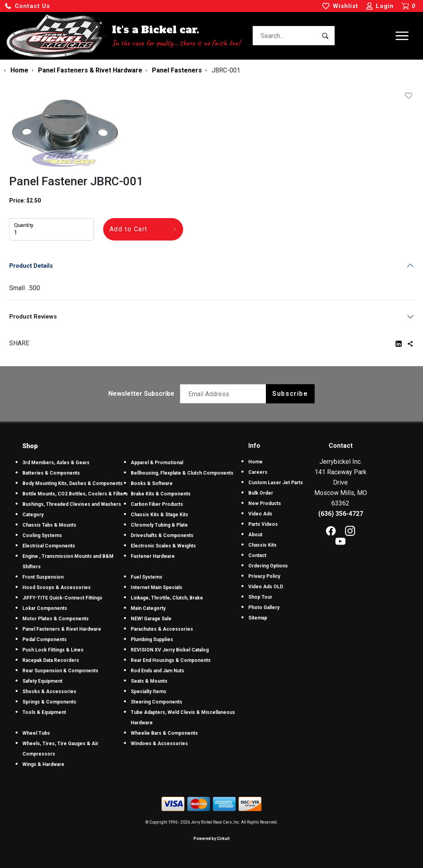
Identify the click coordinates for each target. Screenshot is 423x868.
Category (33, 515)
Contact (257, 555)
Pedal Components (45, 639)
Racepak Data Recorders (51, 660)
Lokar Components (45, 608)
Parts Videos (263, 524)
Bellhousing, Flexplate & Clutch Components (182, 473)
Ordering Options (268, 566)
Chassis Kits (262, 545)
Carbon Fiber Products (157, 504)
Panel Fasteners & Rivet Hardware (62, 629)
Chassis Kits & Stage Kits (160, 515)
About (255, 535)
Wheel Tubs (36, 733)
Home (255, 462)
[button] (27, 6)
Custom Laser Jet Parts (276, 483)
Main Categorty (148, 608)
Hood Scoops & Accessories (57, 587)
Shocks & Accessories (49, 692)
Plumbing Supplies (152, 639)
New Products (265, 503)
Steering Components (157, 702)
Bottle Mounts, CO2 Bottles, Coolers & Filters (75, 494)
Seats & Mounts (149, 681)
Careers (258, 472)
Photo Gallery (264, 607)
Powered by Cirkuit (211, 839)
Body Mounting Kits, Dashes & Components (73, 483)
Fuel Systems (147, 577)
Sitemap (258, 618)
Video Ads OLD (266, 587)
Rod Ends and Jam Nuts (158, 671)
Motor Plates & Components (56, 619)
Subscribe (290, 394)
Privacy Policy (264, 576)
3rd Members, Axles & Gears (56, 463)
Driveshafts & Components (162, 535)
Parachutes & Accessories (162, 629)
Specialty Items (149, 692)
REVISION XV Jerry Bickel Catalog (170, 650)
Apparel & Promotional (157, 463)
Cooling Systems (42, 535)
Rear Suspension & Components (60, 671)
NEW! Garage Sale (151, 619)
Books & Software (152, 483)
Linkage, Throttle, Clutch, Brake (167, 598)
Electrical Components (49, 546)
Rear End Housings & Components (171, 660)
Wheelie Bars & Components (164, 733)
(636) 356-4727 (341, 514)
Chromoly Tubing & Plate (159, 525)
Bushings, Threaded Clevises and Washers (72, 504)
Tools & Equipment (44, 712)
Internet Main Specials (157, 587)
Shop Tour (260, 597)
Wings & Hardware (43, 764)
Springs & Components (49, 702)
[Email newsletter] (225, 394)
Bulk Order (261, 493)
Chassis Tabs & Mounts (49, 525)
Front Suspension (43, 577)
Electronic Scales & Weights (163, 546)
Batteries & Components (51, 473)
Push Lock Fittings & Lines (53, 650)
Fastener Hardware (153, 556)
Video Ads (260, 514)
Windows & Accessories (159, 744)
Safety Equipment (42, 681)
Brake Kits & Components (161, 494)
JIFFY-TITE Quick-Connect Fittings (62, 598)
